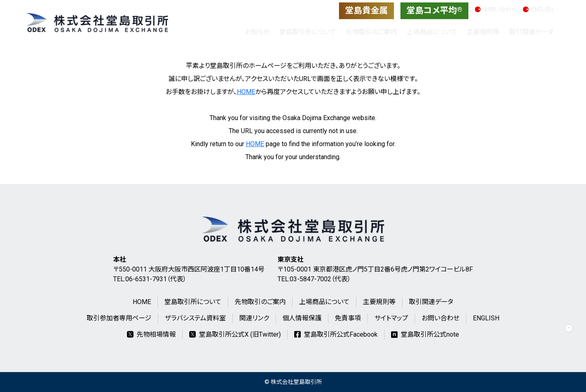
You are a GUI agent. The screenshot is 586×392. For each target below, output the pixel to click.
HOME (246, 92)
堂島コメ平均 (434, 11)
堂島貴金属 (366, 11)
